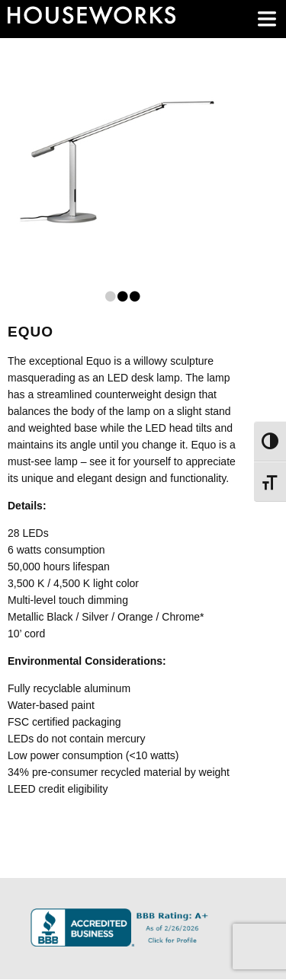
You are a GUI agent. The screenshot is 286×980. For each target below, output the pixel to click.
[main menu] (267, 19)
